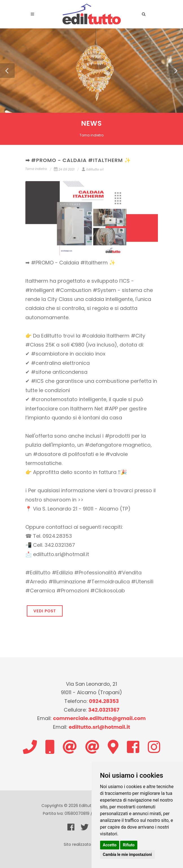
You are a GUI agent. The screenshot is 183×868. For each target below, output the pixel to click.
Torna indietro (91, 135)
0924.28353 (104, 701)
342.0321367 (104, 710)
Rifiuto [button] (129, 845)
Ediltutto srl (92, 169)
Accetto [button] (110, 845)
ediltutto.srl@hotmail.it (100, 727)
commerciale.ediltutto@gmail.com (99, 718)
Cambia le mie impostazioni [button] (127, 854)
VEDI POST (45, 611)
